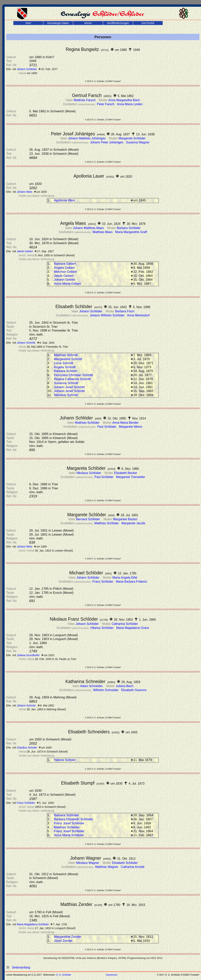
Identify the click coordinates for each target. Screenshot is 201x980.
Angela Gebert (64, 268)
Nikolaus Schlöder (89, 473)
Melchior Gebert (65, 272)
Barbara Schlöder (129, 228)
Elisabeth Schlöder (125, 863)
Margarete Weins (131, 427)
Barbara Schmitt (65, 371)
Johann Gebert (65, 280)
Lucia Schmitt (64, 363)
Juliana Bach (124, 686)
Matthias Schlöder (88, 423)
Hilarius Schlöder (102, 628)
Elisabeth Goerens (134, 690)
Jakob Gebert (64, 276)
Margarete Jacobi (133, 523)
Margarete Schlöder (132, 138)
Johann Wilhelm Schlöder (108, 315)
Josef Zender (63, 941)
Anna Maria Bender (125, 423)
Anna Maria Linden (130, 104)
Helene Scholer (65, 760)
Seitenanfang (18, 967)
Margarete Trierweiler (131, 477)
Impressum (112, 975)
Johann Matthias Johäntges (87, 138)
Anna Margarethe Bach (124, 100)
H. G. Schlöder (64, 975)
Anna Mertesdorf (138, 315)
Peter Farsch (106, 104)
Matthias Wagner (107, 867)
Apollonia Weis (65, 200)
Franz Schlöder (103, 582)
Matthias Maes (103, 232)
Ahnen (88, 23)
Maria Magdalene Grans (133, 628)
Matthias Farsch (85, 100)
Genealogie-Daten (58, 23)
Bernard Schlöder (89, 519)
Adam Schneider (92, 686)
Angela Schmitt (65, 367)
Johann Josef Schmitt (69, 387)
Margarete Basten (125, 519)
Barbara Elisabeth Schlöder (73, 819)
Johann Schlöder (91, 311)
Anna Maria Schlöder (69, 835)
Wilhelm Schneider (106, 690)
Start (28, 23)
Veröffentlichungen (118, 23)
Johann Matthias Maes (89, 228)
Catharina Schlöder (125, 624)
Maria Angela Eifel (125, 578)
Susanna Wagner (138, 142)
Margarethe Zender (68, 937)
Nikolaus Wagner (88, 863)
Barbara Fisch (125, 311)
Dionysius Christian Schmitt (73, 375)
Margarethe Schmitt (68, 359)
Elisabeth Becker (126, 473)
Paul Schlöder (107, 427)
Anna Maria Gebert (68, 284)
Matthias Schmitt (66, 355)
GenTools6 (148, 23)
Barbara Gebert (65, 264)
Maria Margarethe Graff (131, 232)
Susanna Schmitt (66, 383)
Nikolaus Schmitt (66, 395)
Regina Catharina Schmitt (72, 379)
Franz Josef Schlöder (69, 823)
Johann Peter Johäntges (107, 142)
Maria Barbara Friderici (131, 582)
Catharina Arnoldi (133, 867)
